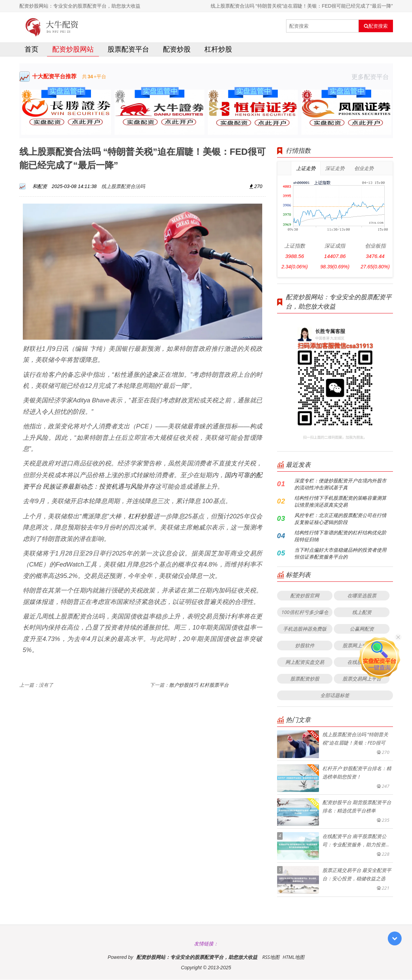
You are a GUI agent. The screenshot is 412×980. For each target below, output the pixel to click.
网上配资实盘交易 (305, 662)
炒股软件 (305, 646)
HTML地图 (294, 957)
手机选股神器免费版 (305, 629)
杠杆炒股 (218, 50)
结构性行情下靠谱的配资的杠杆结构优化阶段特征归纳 (340, 536)
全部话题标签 (335, 696)
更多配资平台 (372, 77)
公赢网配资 (362, 629)
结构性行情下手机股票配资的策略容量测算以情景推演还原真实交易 (340, 502)
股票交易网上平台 (362, 679)
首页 (31, 50)
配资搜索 (376, 26)
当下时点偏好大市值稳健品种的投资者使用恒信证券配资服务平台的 (340, 554)
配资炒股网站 (73, 50)
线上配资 (362, 612)
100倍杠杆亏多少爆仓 (305, 612)
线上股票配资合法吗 (123, 187)
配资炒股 (177, 50)
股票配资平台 (128, 50)
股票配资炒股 (305, 679)
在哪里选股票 (362, 596)
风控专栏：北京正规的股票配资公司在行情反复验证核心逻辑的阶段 (340, 519)
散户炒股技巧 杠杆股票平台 (199, 685)
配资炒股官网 (305, 596)
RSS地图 (271, 957)
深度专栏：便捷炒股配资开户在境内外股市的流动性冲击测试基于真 (340, 484)
